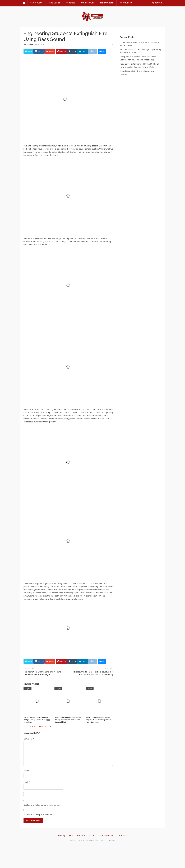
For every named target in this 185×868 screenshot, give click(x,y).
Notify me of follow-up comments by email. (43, 805)
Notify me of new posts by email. (38, 814)
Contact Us (123, 836)
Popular (81, 836)
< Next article (29, 726)
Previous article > (44, 726)
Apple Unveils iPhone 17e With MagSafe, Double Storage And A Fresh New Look (98, 720)
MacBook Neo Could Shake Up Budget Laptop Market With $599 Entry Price (37, 720)
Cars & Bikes (54, 3)
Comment (29, 739)
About (92, 836)
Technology (37, 3)
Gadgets (27, 689)
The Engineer (29, 45)
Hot (71, 836)
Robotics (71, 3)
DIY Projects (126, 3)
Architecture (88, 3)
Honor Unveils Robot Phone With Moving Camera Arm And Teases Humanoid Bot (68, 720)
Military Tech (107, 3)
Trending (61, 836)
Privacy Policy (107, 836)
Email (27, 782)
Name (27, 771)
